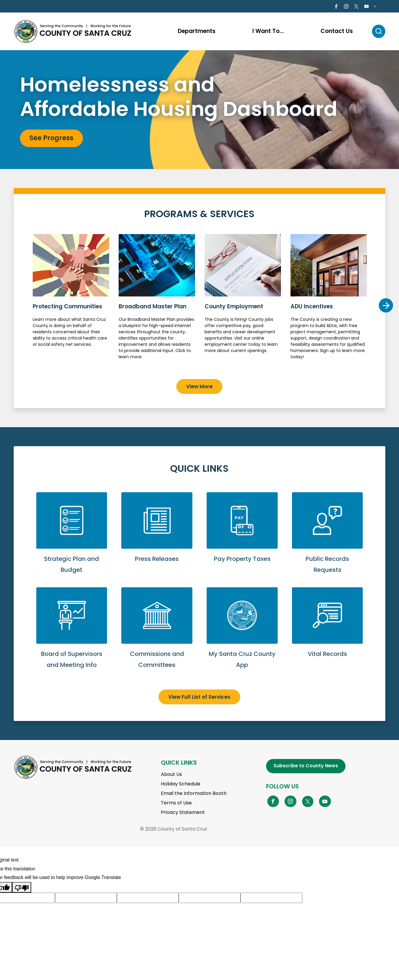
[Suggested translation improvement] (86, 899)
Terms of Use (176, 804)
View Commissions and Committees (157, 636)
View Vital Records (327, 630)
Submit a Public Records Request (327, 541)
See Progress (51, 139)
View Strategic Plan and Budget (72, 541)
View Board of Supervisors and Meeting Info (72, 636)
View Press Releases (157, 535)
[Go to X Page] (356, 7)
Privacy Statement (183, 813)
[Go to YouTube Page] (325, 802)
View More (199, 387)
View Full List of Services (199, 698)
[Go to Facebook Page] (336, 7)
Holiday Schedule (181, 785)
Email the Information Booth (194, 794)
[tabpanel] (199, 111)
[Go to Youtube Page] (366, 7)
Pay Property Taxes (242, 535)
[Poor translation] (22, 888)
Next (386, 306)
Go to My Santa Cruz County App (242, 636)
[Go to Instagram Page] (346, 7)
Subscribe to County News (306, 767)
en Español (30, 7)
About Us (171, 775)
